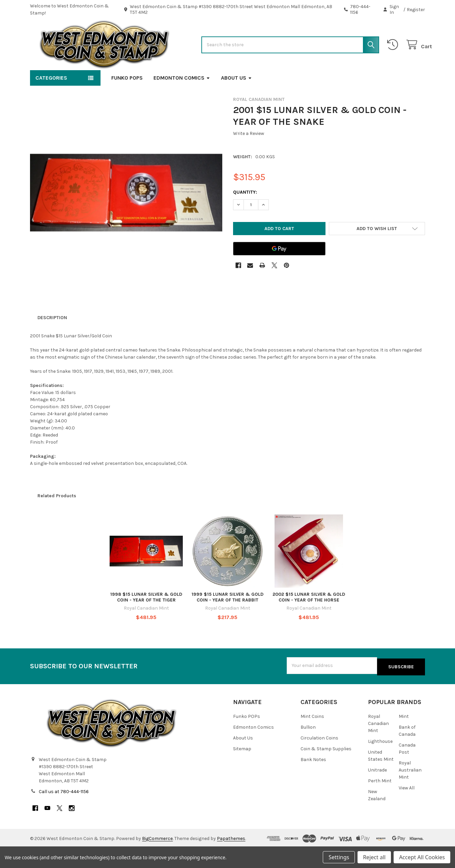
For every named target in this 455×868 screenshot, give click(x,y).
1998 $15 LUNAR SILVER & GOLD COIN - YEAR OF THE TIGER (146, 619)
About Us (236, 99)
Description (52, 339)
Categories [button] (51, 99)
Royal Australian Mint (410, 790)
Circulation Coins (319, 758)
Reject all (374, 857)
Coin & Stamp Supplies (326, 769)
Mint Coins (312, 737)
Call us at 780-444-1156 (64, 812)
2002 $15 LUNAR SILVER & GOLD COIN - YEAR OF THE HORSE (309, 619)
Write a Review (249, 155)
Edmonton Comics (182, 99)
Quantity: (245, 214)
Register (416, 10)
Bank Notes (313, 780)
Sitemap (242, 769)
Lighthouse (380, 762)
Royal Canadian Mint (378, 744)
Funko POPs (127, 99)
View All (407, 808)
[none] (126, 214)
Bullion (308, 747)
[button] (377, 250)
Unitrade (377, 790)
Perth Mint (380, 801)
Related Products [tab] (57, 517)
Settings (339, 857)
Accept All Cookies (422, 857)
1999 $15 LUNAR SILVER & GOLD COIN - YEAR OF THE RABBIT (227, 619)
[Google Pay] (279, 270)
